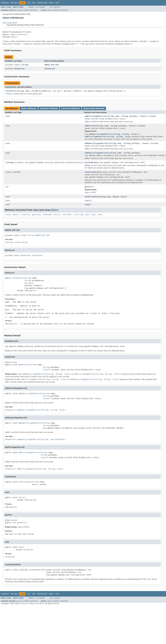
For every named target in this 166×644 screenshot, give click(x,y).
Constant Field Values (16, 242)
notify (57, 214)
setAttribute (91, 197)
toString (79, 214)
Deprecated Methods (94, 108)
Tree (34, 3)
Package (14, 3)
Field (19, 10)
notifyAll (67, 214)
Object (14, 37)
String (25, 65)
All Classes (55, 7)
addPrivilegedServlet (96, 116)
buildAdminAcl (92, 162)
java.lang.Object (10, 23)
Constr (26, 10)
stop (87, 204)
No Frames (41, 7)
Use (29, 3)
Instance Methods (49, 108)
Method (34, 10)
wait (87, 214)
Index (51, 3)
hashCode (47, 214)
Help (57, 3)
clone (8, 214)
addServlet (90, 126)
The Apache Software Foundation (32, 604)
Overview (5, 3)
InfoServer (22, 34)
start (87, 201)
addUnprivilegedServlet (97, 143)
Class (143, 116)
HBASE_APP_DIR (52, 65)
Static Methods (29, 108)
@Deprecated (11, 362)
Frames (31, 7)
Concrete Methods (71, 108)
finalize (26, 214)
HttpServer (19, 69)
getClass (36, 214)
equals (16, 214)
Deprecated (42, 3)
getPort (88, 187)
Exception (28, 550)
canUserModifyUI (93, 172)
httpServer (50, 69)
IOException (31, 291)
